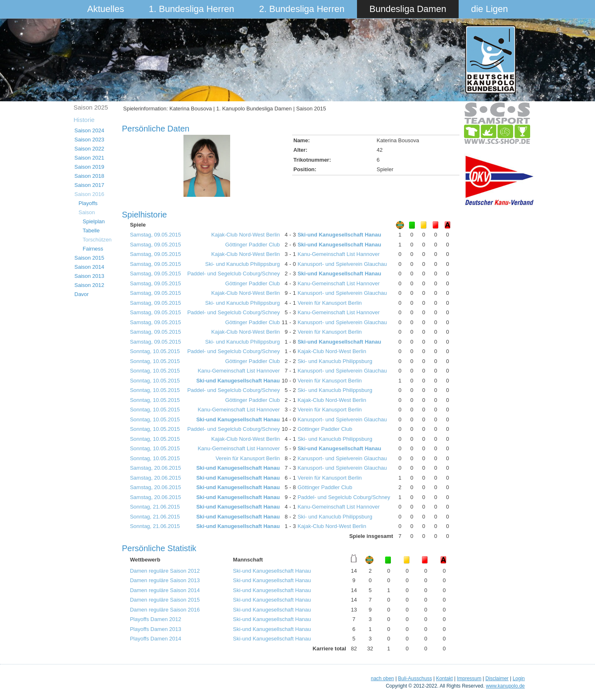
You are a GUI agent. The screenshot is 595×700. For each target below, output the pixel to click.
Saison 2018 (89, 176)
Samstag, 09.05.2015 (155, 235)
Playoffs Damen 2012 (155, 619)
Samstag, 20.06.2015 (155, 468)
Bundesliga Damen (408, 9)
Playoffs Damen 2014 (155, 639)
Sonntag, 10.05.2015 (155, 351)
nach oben (382, 678)
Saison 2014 (89, 267)
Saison (87, 212)
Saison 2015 (89, 258)
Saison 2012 (89, 285)
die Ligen (489, 9)
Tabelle (91, 231)
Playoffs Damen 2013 (155, 629)
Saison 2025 (91, 107)
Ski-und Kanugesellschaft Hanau (339, 235)
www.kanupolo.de (505, 686)
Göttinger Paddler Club (252, 245)
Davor (82, 294)
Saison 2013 (89, 276)
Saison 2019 (89, 167)
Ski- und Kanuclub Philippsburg (243, 264)
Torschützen (97, 240)
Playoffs (88, 203)
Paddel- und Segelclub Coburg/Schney (233, 274)
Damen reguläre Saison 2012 (165, 571)
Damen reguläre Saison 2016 (165, 610)
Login (519, 678)
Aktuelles (106, 9)
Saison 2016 (89, 194)
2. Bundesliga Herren (302, 9)
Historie (84, 120)
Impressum (469, 678)
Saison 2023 (89, 140)
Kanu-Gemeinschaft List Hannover (339, 254)
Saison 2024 (89, 130)
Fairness (93, 249)
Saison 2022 (89, 149)
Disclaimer (497, 678)
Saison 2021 (89, 158)
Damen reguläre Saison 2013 (165, 580)
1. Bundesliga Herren (192, 9)
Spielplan (94, 221)
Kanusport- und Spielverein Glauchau (342, 264)
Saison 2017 (89, 185)
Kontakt (444, 678)
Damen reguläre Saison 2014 (165, 590)
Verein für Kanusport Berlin (330, 303)
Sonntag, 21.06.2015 (155, 507)
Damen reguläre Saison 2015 (165, 600)
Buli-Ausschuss (415, 678)
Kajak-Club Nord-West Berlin (245, 235)
